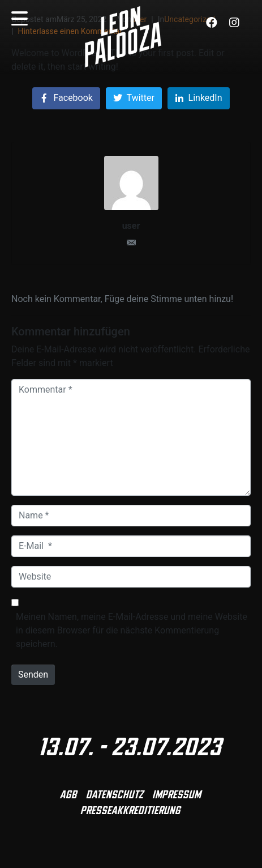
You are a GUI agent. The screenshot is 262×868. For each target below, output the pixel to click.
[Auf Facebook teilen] (66, 98)
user (131, 226)
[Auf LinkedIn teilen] (199, 98)
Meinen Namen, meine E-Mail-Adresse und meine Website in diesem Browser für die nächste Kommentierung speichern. (132, 630)
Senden (33, 675)
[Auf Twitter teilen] (134, 98)
